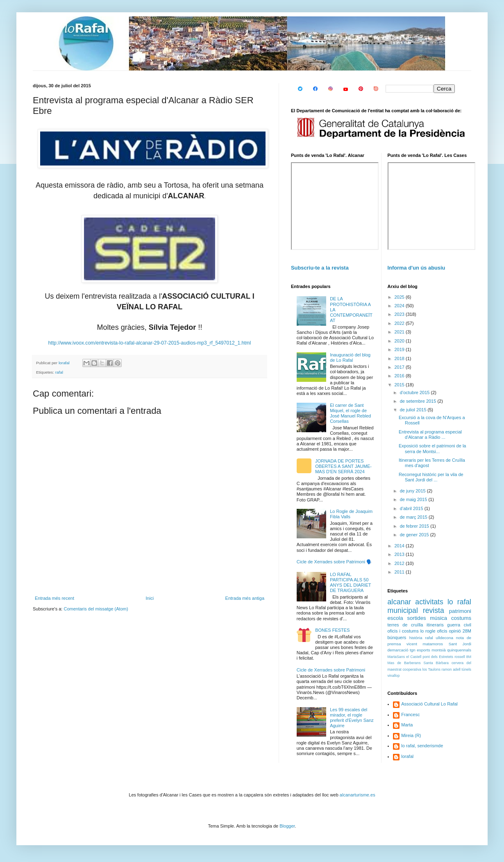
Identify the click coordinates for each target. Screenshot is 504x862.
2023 (400, 314)
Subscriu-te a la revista (320, 268)
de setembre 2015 (419, 401)
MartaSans (396, 657)
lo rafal (459, 602)
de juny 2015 (413, 491)
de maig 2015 (414, 499)
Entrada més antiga (245, 598)
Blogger (287, 826)
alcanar (400, 602)
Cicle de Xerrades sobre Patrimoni (331, 670)
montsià (439, 650)
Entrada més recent (54, 598)
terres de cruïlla (405, 625)
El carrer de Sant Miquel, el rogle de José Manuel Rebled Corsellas (350, 413)
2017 (400, 367)
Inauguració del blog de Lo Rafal (350, 357)
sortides (416, 618)
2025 (400, 297)
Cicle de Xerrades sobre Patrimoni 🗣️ (335, 562)
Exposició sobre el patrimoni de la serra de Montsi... (432, 448)
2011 (400, 572)
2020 (400, 341)
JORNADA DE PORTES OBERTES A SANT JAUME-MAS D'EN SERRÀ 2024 (343, 466)
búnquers (397, 637)
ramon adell (451, 669)
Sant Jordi (460, 644)
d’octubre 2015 (415, 392)
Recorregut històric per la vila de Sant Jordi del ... (431, 477)
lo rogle (428, 631)
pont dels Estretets (438, 657)
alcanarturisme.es (358, 795)
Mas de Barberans (404, 663)
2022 (400, 323)
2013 (400, 554)
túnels (467, 669)
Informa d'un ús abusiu (417, 268)
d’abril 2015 (412, 508)
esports (423, 650)
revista (434, 610)
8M (469, 657)
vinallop (394, 676)
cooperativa (412, 669)
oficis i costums (403, 631)
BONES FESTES (332, 630)
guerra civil (459, 625)
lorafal (407, 756)
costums (461, 618)
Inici (150, 598)
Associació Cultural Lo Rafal (429, 704)
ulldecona (445, 638)
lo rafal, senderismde (422, 746)
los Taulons (431, 669)
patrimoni (460, 611)
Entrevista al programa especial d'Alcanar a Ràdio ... (430, 434)
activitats (429, 602)
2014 (400, 546)
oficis (442, 631)
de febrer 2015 (415, 526)
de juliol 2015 (414, 410)
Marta (407, 725)
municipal (403, 610)
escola (395, 618)
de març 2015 (414, 517)
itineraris (435, 625)
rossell (460, 657)
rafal (59, 372)
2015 (400, 385)
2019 (400, 349)
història (416, 638)
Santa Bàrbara (436, 663)
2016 (400, 376)
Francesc (410, 715)
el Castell (414, 657)
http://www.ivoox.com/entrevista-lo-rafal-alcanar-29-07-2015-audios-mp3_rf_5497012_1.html (150, 343)
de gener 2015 (415, 535)
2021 (400, 332)
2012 (400, 563)
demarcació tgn (402, 650)
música (438, 618)
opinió (455, 631)
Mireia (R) (411, 735)
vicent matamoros (425, 644)
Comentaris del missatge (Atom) (96, 609)
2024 (400, 306)
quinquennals (459, 650)
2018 (400, 358)
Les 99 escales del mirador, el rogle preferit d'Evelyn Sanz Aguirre (352, 718)
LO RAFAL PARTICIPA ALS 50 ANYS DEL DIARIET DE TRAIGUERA (350, 583)
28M (467, 631)
